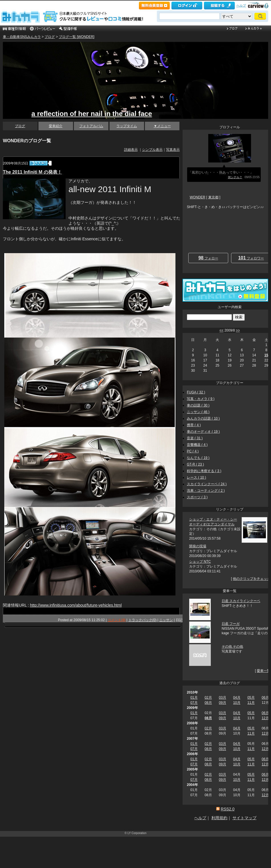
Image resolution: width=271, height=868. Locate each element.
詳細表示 (131, 150)
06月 (265, 698)
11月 (251, 703)
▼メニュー (162, 126)
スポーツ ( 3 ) (197, 497)
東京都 (213, 197)
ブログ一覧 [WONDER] (77, 37)
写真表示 (173, 150)
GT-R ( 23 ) (195, 464)
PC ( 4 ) (193, 451)
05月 (251, 698)
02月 (208, 698)
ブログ (50, 37)
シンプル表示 (152, 150)
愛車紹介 (56, 126)
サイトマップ (244, 818)
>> (238, 330)
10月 (237, 703)
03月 (222, 698)
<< (221, 330)
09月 (222, 703)
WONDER (198, 197)
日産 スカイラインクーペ (241, 601)
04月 (237, 698)
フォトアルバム (91, 126)
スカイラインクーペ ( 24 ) (207, 484)
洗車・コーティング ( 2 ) (206, 491)
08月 (208, 703)
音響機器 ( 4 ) (197, 445)
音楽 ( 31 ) (195, 438)
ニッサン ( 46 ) (198, 412)
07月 (194, 703)
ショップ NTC (200, 562)
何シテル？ (235, 177)
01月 (194, 698)
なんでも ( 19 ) (198, 458)
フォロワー (251, 258)
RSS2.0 (228, 809)
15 (266, 355)
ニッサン (166, 620)
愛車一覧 (264, 671)
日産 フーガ (231, 624)
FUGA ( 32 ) (196, 392)
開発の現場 (198, 546)
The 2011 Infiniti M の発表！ (32, 172)
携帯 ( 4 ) (194, 425)
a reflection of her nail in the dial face (92, 114)
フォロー (208, 258)
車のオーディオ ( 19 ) (203, 432)
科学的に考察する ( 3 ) (204, 471)
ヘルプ (241, 5)
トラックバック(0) (142, 620)
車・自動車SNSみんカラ (22, 37)
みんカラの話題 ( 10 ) (203, 418)
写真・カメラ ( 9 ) (201, 399)
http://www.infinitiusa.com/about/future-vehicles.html (76, 605)
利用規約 (219, 818)
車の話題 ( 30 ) (198, 405)
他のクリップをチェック (252, 579)
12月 (265, 718)
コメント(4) (117, 620)
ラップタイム (127, 126)
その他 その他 (232, 647)
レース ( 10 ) (196, 477)
